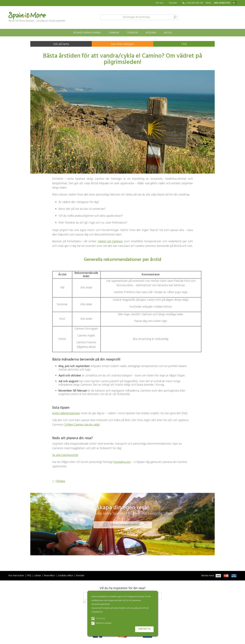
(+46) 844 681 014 (194, 3)
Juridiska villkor (66, 576)
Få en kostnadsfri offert (125, 525)
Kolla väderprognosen (66, 413)
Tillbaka (60, 481)
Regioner (151, 33)
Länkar (38, 576)
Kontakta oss (122, 462)
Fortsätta (144, 629)
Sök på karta (61, 44)
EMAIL (209, 3)
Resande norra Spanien (87, 33)
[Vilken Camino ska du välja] (82, 425)
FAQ (184, 44)
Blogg (168, 33)
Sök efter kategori (122, 44)
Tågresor (132, 33)
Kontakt (173, 3)
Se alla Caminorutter (65, 455)
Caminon (114, 33)
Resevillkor (49, 576)
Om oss (159, 3)
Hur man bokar (16, 576)
